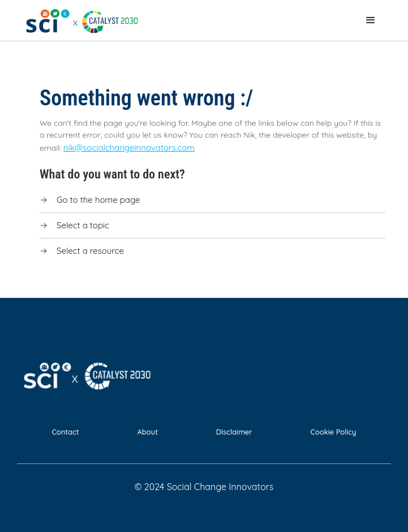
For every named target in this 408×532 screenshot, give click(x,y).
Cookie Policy (333, 432)
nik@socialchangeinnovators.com (129, 148)
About (147, 432)
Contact (65, 432)
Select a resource (90, 251)
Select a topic (83, 225)
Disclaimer (234, 432)
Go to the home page (98, 200)
